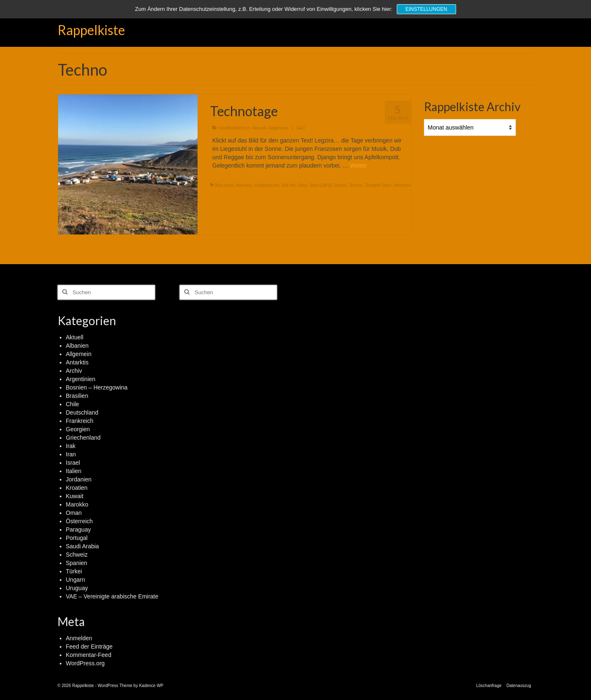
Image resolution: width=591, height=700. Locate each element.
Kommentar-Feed (89, 655)
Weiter (358, 165)
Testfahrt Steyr (378, 185)
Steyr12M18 (321, 185)
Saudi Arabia (82, 546)
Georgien (78, 429)
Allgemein (278, 128)
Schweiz (77, 555)
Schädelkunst (267, 185)
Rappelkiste (91, 30)
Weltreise (402, 185)
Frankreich (80, 421)
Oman (74, 513)
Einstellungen (426, 9)
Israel (73, 463)
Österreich (80, 521)
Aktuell (259, 128)
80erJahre (224, 185)
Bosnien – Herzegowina (97, 387)
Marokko (244, 185)
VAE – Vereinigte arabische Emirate (112, 596)
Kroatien (77, 488)
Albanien (77, 346)
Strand (340, 185)
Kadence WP (151, 686)
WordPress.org (85, 663)
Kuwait (75, 496)
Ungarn (76, 580)
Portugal (77, 538)
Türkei (74, 571)
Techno (355, 185)
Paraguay (79, 529)
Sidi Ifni (288, 185)
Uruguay (77, 588)
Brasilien (77, 396)
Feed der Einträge (89, 647)
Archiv (74, 371)
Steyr (303, 185)
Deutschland (82, 412)
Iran (71, 454)
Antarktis (77, 362)
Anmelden (79, 638)
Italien (74, 471)
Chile (73, 404)
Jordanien (79, 479)
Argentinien (81, 379)
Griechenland (83, 438)
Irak (71, 446)
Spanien (77, 563)
